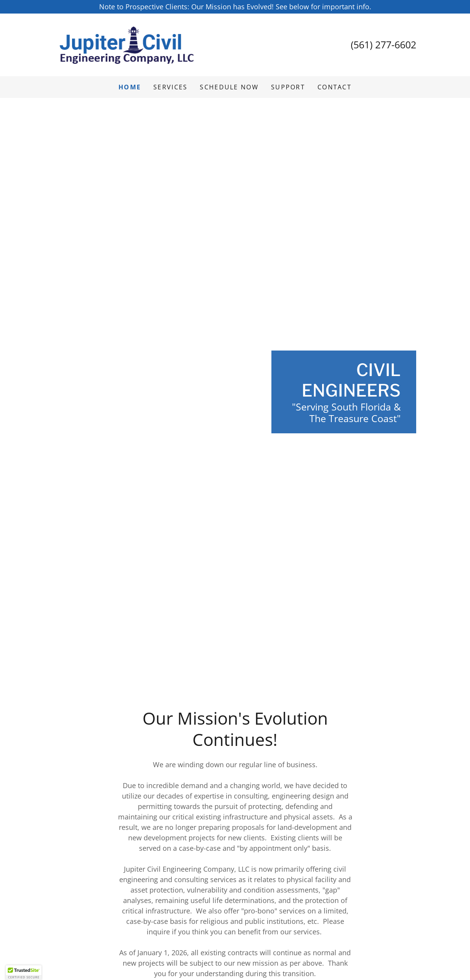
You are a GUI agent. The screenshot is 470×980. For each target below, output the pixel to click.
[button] (24, 973)
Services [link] (170, 87)
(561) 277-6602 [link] (383, 44)
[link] (128, 44)
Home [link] (130, 87)
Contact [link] (334, 87)
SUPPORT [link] (288, 87)
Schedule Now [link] (229, 87)
